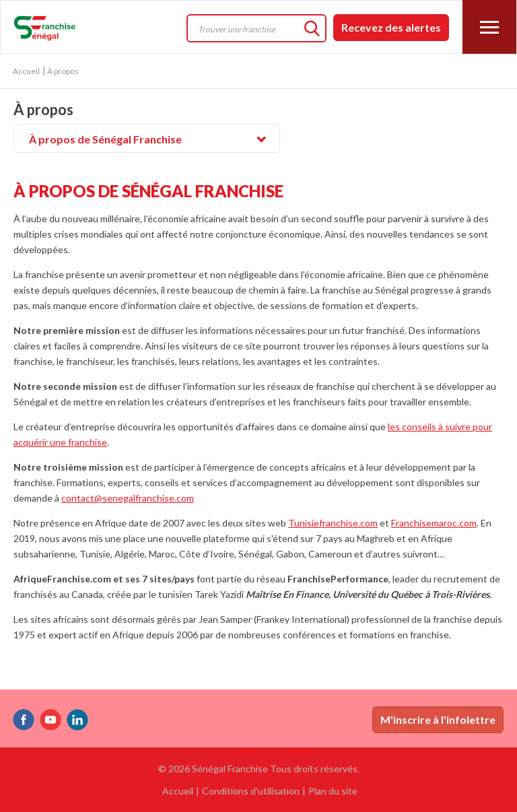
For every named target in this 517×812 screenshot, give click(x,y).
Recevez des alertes (391, 27)
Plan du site (333, 791)
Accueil (26, 71)
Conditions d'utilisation (251, 791)
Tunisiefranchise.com (333, 523)
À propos (43, 110)
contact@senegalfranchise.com (128, 498)
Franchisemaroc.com (434, 523)
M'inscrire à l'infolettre (438, 719)
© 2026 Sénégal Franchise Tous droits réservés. (259, 769)
